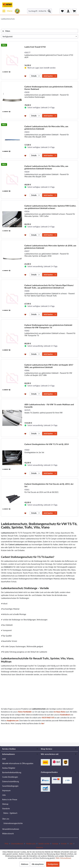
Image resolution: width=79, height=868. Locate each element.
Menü (7, 11)
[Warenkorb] (74, 11)
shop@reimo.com (13, 720)
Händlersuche (31, 844)
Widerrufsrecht (8, 834)
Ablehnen (25, 864)
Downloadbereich (17, 844)
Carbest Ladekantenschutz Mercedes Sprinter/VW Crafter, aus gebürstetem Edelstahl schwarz (50, 207)
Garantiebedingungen (10, 786)
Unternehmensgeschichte (13, 823)
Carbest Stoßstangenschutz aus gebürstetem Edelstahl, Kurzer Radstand (49, 88)
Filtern (6, 31)
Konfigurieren (53, 864)
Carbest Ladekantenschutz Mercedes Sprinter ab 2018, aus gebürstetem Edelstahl (50, 247)
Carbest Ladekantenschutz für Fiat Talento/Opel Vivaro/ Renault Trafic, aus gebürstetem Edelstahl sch (49, 286)
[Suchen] (49, 11)
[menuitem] (7, 11)
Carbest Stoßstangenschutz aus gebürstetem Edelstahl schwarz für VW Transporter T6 (48, 326)
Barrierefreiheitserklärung (12, 772)
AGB (4, 759)
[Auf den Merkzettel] (26, 76)
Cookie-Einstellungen (10, 777)
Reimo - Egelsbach (10, 813)
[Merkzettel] (62, 11)
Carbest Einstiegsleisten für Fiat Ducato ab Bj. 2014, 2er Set (49, 485)
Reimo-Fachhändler (25, 712)
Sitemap (5, 804)
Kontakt (64, 844)
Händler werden (44, 844)
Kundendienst (65, 715)
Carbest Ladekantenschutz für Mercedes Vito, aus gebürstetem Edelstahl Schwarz (46, 167)
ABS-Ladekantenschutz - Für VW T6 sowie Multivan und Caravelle (49, 406)
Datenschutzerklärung (11, 781)
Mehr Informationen (63, 858)
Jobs (4, 795)
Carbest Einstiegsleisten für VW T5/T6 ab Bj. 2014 (47, 444)
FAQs (7, 844)
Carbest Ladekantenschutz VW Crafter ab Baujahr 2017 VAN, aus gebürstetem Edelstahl (49, 366)
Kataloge (55, 844)
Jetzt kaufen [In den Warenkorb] (50, 76)
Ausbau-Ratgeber (9, 768)
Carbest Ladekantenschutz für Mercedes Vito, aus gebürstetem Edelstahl (46, 128)
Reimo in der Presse (10, 800)
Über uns (6, 819)
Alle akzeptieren (38, 864)
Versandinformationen (11, 829)
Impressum (6, 790)
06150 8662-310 (48, 718)
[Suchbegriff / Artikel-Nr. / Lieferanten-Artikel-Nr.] (39, 11)
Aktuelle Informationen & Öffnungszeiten (18, 763)
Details (35, 76)
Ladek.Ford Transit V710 (35, 47)
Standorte (6, 809)
